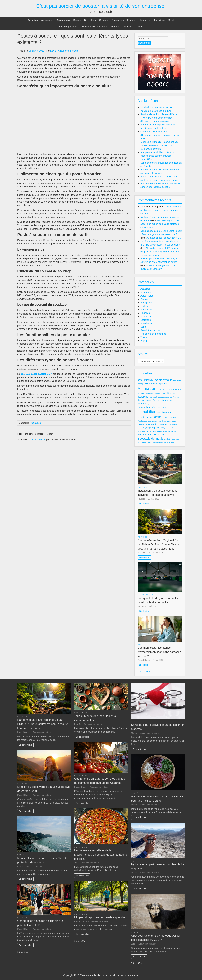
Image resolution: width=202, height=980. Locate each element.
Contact (139, 27)
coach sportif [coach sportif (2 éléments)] (153, 397)
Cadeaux (104, 20)
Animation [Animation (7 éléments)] (147, 388)
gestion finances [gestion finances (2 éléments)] (169, 404)
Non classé (146, 323)
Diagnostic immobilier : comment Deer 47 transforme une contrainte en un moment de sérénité (160, 145)
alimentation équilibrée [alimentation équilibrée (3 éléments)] (157, 383)
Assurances (47, 20)
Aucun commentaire (68, 51)
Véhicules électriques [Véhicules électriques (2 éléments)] (167, 443)
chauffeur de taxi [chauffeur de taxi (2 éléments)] (160, 393)
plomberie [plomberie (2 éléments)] (168, 428)
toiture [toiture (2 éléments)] (144, 443)
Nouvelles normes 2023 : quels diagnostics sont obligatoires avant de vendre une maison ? (160, 252)
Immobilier (145, 20)
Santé (171, 20)
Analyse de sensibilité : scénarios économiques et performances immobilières (157, 156)
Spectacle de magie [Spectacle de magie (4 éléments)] (150, 438)
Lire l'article (144, 504)
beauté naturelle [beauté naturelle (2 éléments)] (162, 389)
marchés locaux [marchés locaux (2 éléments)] (171, 421)
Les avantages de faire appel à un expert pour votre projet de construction (160, 224)
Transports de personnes (95, 27)
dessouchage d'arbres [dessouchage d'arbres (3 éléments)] (149, 400)
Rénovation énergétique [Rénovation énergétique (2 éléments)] (167, 431)
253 (146, 672)
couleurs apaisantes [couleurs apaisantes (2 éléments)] (165, 397)
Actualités (33, 20)
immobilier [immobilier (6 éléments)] (146, 412)
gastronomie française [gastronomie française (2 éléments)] (155, 404)
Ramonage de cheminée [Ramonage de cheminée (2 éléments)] (150, 431)
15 (25, 952)
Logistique (160, 20)
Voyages (127, 27)
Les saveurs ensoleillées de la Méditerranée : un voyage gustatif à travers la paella (100, 855)
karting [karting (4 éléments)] (157, 417)
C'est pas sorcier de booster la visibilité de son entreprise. (101, 6)
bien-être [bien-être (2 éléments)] (172, 389)
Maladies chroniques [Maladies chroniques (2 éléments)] (145, 421)
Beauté (77, 20)
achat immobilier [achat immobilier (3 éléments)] (146, 380)
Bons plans (90, 20)
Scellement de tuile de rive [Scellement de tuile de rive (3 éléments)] (151, 435)
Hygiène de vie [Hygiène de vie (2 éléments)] (162, 407)
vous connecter (38, 440)
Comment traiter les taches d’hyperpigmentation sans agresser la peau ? (160, 135)
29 (82, 941)
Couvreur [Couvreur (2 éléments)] (176, 397)
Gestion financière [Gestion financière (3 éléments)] (147, 407)
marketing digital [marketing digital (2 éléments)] (143, 424)
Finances (132, 20)
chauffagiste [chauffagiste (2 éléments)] (149, 393)
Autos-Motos (63, 20)
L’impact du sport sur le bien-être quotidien (100, 917)
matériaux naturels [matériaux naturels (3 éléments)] (159, 424)
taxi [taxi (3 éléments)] (139, 443)
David (53, 51)
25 (139, 963)
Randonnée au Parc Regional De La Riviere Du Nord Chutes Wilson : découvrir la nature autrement (159, 118)
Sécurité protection (69, 27)
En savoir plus (25, 745)
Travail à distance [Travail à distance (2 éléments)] (153, 443)
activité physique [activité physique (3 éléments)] (163, 380)
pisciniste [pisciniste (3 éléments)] (159, 428)
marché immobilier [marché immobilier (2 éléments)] (158, 421)
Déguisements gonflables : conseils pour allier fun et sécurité (161, 210)
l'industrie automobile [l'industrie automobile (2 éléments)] (169, 417)
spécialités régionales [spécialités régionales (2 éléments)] (171, 439)
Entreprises (118, 20)
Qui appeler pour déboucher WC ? (164, 238)
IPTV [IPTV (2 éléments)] (150, 417)
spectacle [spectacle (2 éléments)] (168, 435)
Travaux (115, 27)
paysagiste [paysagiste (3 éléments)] (148, 428)
